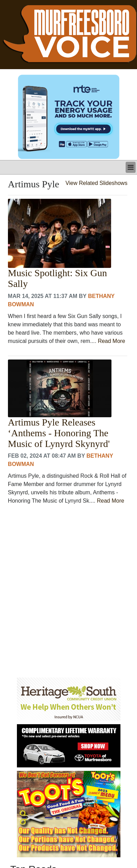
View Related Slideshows (96, 183)
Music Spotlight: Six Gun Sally (57, 278)
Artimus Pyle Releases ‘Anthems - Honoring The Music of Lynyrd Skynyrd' (59, 433)
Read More (111, 341)
